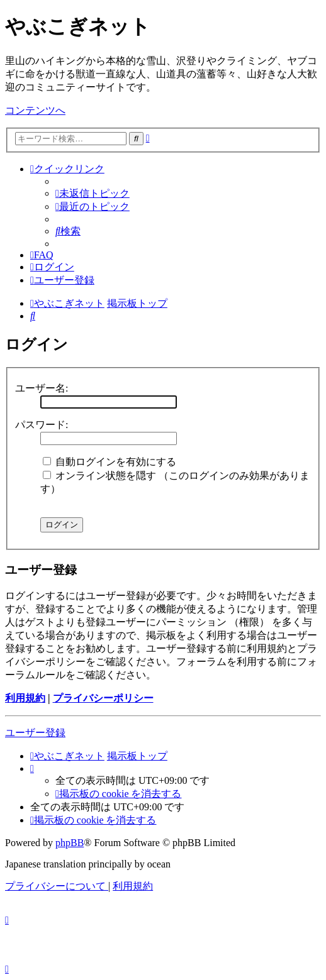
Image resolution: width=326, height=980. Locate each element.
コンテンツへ (35, 110)
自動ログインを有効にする (110, 462)
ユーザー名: (42, 388)
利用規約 (25, 698)
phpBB (70, 843)
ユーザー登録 (35, 733)
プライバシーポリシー (103, 698)
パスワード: (42, 425)
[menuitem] (93, 193)
